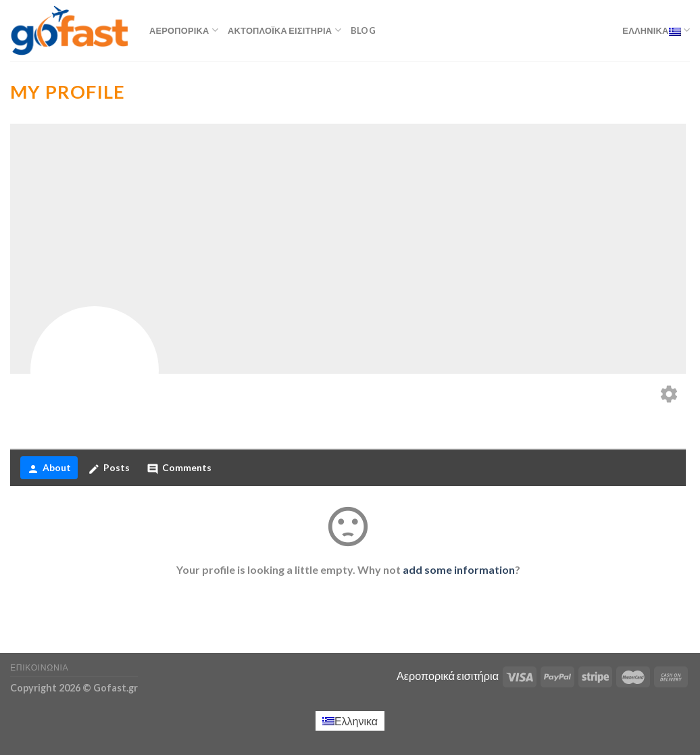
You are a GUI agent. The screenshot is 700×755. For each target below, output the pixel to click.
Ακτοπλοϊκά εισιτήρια (284, 30)
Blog (363, 30)
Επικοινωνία (39, 667)
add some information (459, 569)
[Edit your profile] (669, 395)
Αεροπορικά (184, 30)
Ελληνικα (656, 30)
